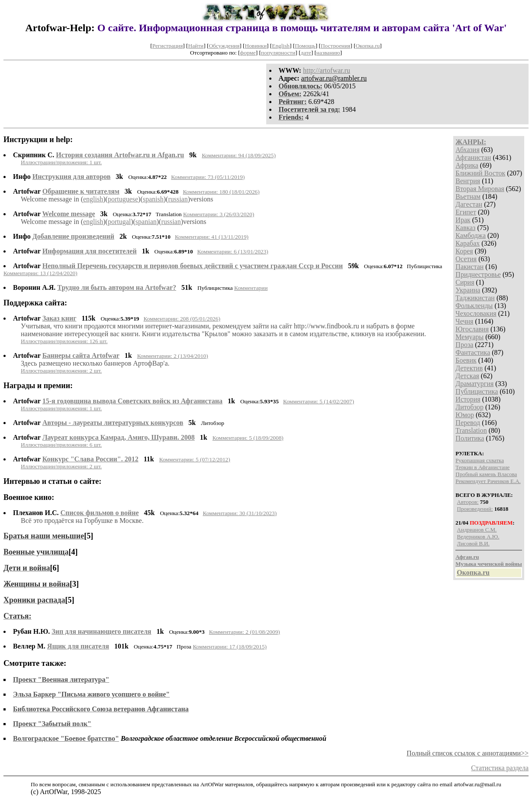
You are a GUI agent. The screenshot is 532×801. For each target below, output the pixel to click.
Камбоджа (471, 235)
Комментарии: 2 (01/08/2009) (245, 632)
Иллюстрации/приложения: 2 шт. (61, 371)
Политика (470, 438)
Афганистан (473, 157)
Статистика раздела (500, 768)
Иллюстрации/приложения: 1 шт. (61, 162)
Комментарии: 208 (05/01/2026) (182, 319)
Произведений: (475, 509)
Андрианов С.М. (477, 530)
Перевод (468, 423)
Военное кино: (29, 497)
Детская (467, 376)
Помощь (305, 46)
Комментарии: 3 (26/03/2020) (219, 214)
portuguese (123, 199)
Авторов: (468, 502)
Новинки (256, 46)
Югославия (472, 329)
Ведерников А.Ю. (478, 537)
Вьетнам (468, 196)
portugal (119, 222)
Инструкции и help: (38, 139)
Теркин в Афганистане (482, 467)
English (281, 46)
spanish (153, 199)
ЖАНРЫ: (471, 142)
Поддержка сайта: (35, 303)
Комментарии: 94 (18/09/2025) (239, 155)
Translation (471, 430)
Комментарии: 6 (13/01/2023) (233, 251)
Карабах (468, 243)
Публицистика (477, 391)
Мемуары (469, 337)
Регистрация (168, 46)
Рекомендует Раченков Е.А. (488, 481)
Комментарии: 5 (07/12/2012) (195, 459)
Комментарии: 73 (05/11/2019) (208, 177)
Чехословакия (476, 313)
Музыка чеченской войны (488, 564)
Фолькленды (474, 306)
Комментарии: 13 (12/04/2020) (40, 273)
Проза (464, 345)
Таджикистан (475, 298)
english (93, 199)
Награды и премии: (38, 386)
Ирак (463, 220)
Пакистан (469, 267)
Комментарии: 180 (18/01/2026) (221, 192)
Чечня (464, 321)
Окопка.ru (368, 46)
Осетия (466, 259)
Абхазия (467, 150)
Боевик (466, 360)
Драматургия (474, 384)
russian (178, 199)
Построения (335, 46)
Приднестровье (478, 274)
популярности (278, 53)
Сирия (465, 282)
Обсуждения (224, 46)
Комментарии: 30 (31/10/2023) (240, 513)
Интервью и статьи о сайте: (52, 481)
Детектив (469, 368)
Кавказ (465, 228)
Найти (196, 46)
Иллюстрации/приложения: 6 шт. (61, 445)
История (468, 399)
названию (328, 53)
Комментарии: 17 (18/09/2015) (230, 647)
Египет (466, 212)
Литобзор (469, 407)
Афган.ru (467, 557)
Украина (468, 290)
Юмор (465, 415)
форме (248, 53)
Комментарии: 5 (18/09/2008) (248, 438)
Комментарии (251, 288)
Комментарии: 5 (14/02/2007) (319, 401)
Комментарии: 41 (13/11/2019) (212, 237)
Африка (467, 165)
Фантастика (473, 352)
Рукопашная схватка (480, 460)
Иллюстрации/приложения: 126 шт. (64, 341)
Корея (464, 251)
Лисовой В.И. (473, 543)
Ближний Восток (480, 173)
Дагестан (469, 204)
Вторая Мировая (480, 189)
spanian (146, 222)
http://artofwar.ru (327, 70)
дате (306, 53)
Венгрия (468, 181)
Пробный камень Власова (486, 474)
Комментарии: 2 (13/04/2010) (173, 356)
